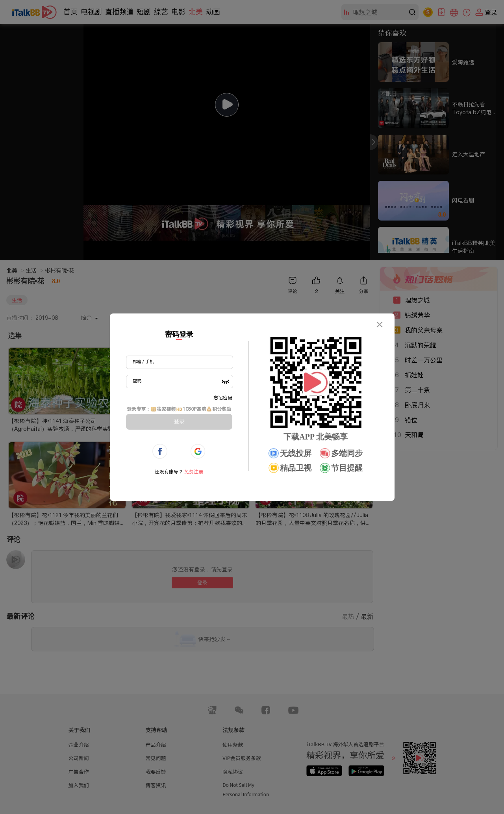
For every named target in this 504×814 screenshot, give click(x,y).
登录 (179, 421)
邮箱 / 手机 (143, 362)
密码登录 (179, 334)
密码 (137, 381)
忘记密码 (223, 398)
